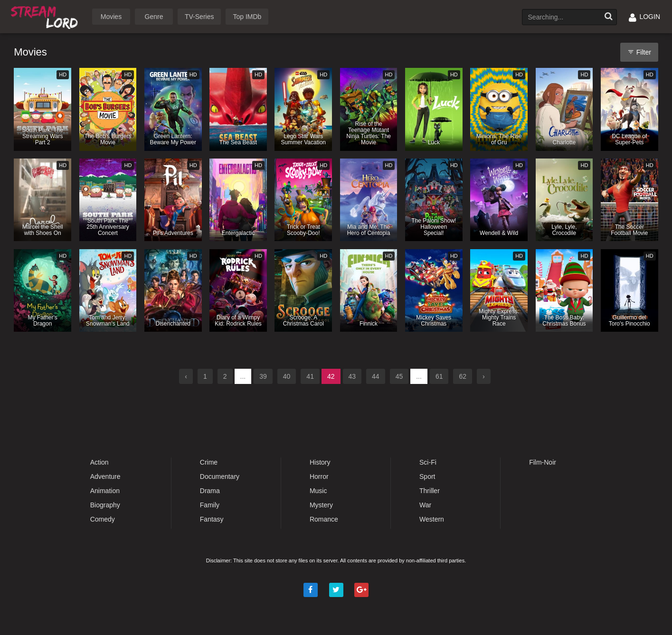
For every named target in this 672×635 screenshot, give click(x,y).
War (425, 505)
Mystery (321, 505)
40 (287, 376)
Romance (324, 519)
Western (432, 519)
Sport (427, 476)
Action (99, 462)
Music (318, 491)
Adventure (105, 476)
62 (463, 376)
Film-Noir (543, 462)
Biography (105, 505)
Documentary (220, 476)
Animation (105, 491)
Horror (319, 476)
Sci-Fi (428, 462)
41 (310, 376)
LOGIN (644, 17)
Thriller (430, 491)
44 (376, 376)
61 (439, 376)
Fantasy (212, 519)
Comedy (103, 519)
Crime (209, 462)
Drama (210, 491)
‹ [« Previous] (186, 376)
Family (210, 505)
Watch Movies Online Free (46, 16)
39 (263, 376)
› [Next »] (484, 376)
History (320, 462)
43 (352, 376)
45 (399, 376)
